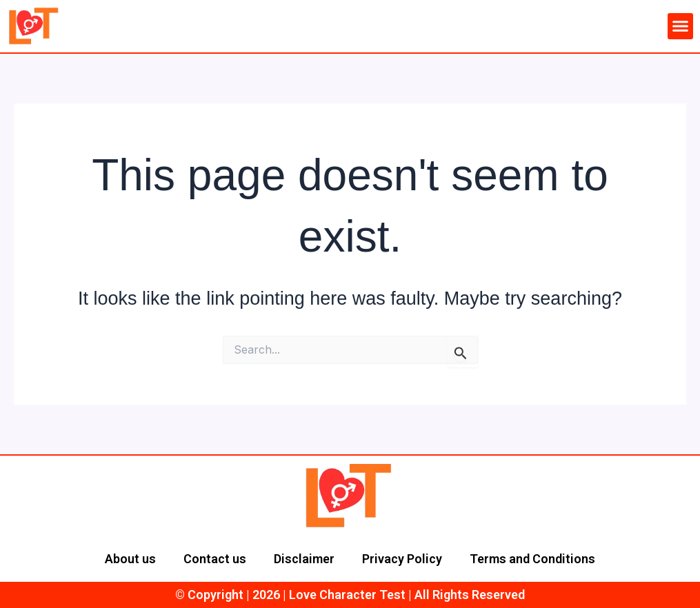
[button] (681, 26)
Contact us (215, 559)
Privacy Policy (402, 559)
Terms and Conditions (532, 559)
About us (130, 559)
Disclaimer (304, 559)
